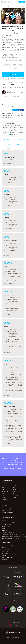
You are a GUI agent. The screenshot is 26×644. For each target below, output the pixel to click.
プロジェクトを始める (19, 6)
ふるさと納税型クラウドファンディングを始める (13, 534)
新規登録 (22, 2)
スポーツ (4, 497)
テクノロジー (5, 495)
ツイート (13, 87)
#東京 (10, 68)
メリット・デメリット (7, 528)
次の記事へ (21, 139)
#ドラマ (5, 61)
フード (15, 497)
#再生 (20, 61)
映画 (16, 33)
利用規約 (4, 555)
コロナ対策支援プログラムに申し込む (11, 539)
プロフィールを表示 (17, 93)
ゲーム (15, 489)
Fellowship (4, 530)
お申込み (4, 520)
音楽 (14, 487)
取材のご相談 (5, 553)
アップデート (15, 97)
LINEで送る (21, 87)
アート (15, 485)
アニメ (3, 489)
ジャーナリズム (5, 500)
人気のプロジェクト (6, 508)
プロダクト (16, 491)
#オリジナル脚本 (6, 64)
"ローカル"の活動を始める (8, 532)
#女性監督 (15, 68)
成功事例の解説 (5, 526)
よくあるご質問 (5, 549)
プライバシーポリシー (7, 557)
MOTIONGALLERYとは (7, 545)
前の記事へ (5, 139)
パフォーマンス (17, 495)
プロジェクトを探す (6, 6)
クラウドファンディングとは (8, 522)
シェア (5, 87)
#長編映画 (20, 64)
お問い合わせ (5, 551)
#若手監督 (14, 64)
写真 (3, 487)
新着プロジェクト (6, 510)
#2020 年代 (4, 547)
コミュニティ (5, 491)
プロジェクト (6, 96)
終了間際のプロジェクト (7, 512)
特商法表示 (4, 560)
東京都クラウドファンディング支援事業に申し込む (13, 537)
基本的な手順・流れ (6, 524)
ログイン (16, 2)
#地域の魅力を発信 (13, 61)
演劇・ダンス (5, 493)
